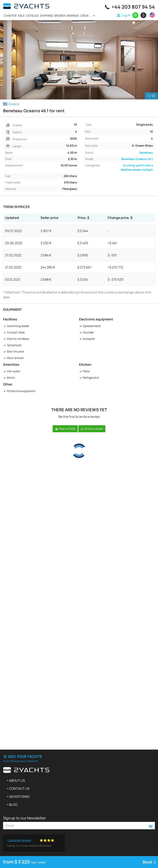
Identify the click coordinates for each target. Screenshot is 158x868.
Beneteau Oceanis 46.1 (137, 159)
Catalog (32, 16)
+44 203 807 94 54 (133, 7)
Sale (21, 16)
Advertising (19, 797)
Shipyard (46, 16)
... (92, 16)
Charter (10, 16)
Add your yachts (23, 756)
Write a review (92, 429)
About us (17, 780)
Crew (84, 16)
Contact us (19, 789)
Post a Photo (65, 429)
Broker (60, 16)
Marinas (73, 16)
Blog (13, 805)
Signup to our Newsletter (24, 818)
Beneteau (146, 152)
